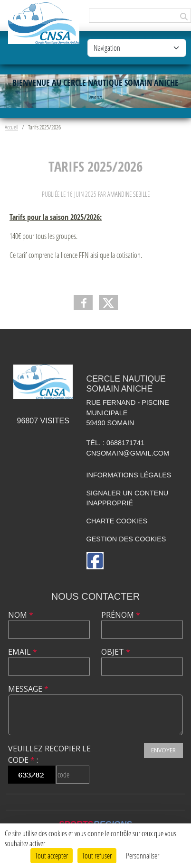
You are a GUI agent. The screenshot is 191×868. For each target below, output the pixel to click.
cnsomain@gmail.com (128, 453)
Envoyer (163, 750)
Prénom (121, 615)
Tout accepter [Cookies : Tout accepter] (52, 855)
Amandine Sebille (129, 194)
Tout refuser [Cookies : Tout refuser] (97, 855)
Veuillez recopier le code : (49, 754)
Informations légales (129, 475)
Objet (116, 652)
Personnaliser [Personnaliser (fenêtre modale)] (143, 855)
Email (23, 652)
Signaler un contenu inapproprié (128, 498)
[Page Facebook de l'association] (95, 561)
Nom (21, 615)
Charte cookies (117, 521)
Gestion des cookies (126, 539)
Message (28, 689)
